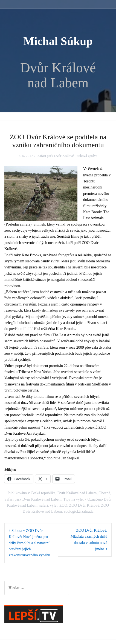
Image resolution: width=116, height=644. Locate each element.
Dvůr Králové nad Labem (77, 493)
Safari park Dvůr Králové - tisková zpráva (67, 156)
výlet (54, 505)
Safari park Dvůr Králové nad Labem (33, 499)
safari (44, 505)
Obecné (104, 493)
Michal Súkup (58, 41)
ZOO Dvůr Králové (84, 505)
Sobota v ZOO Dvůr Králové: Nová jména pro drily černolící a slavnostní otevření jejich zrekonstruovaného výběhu (29, 543)
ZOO (63, 505)
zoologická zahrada (79, 511)
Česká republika (43, 493)
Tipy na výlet (74, 499)
